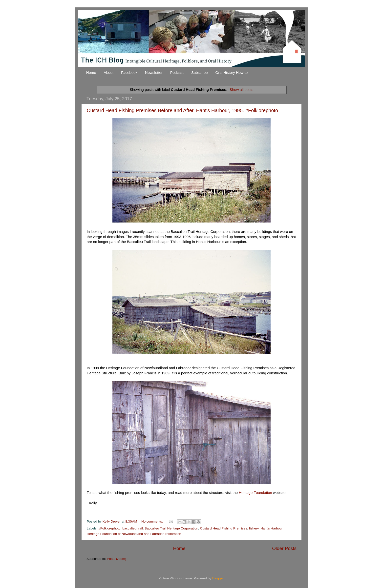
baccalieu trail (133, 528)
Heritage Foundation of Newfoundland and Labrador (125, 534)
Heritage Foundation (255, 493)
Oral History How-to (232, 72)
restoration (173, 534)
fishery (254, 528)
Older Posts (284, 548)
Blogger (218, 578)
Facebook (129, 72)
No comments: (153, 521)
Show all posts (241, 90)
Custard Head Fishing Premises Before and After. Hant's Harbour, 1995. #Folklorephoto (182, 110)
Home (91, 72)
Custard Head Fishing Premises (224, 528)
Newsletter (154, 72)
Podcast (177, 72)
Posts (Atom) (117, 559)
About (109, 72)
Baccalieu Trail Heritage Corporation (171, 528)
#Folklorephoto (109, 528)
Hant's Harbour (272, 528)
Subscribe (200, 72)
